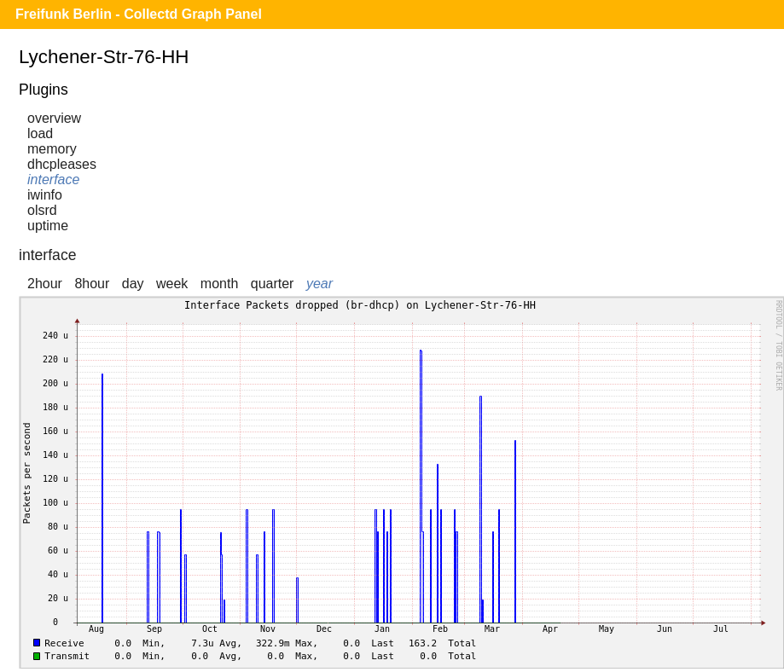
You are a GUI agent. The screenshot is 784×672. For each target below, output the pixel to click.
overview (54, 118)
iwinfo (45, 195)
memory (52, 149)
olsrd (42, 210)
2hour (45, 284)
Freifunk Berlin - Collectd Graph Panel (139, 14)
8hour (92, 284)
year (319, 284)
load (40, 133)
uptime (48, 226)
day (133, 284)
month (219, 284)
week (172, 284)
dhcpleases (62, 164)
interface (53, 180)
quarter (273, 284)
